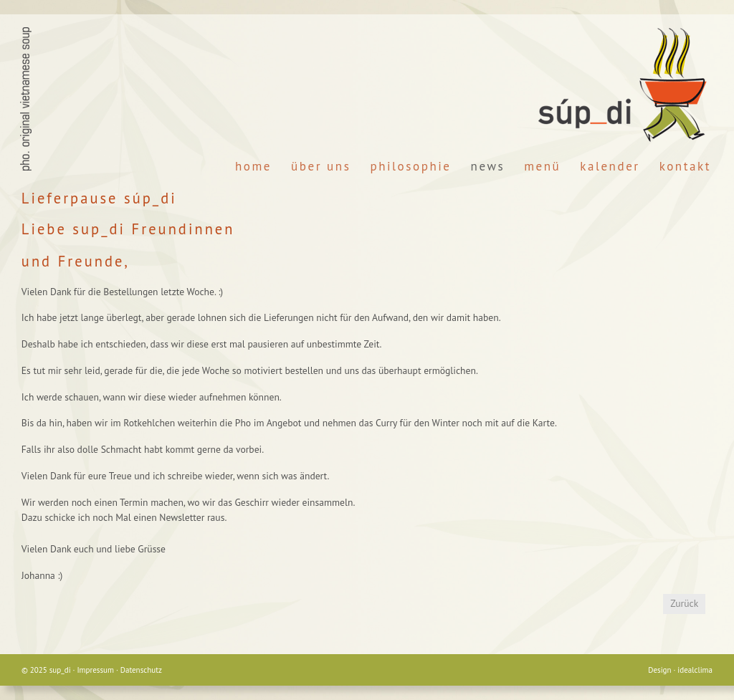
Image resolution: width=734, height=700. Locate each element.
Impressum (95, 670)
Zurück (684, 603)
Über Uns (321, 166)
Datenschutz (141, 670)
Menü (542, 166)
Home (253, 166)
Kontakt (685, 166)
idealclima (695, 670)
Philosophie (410, 166)
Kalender (610, 166)
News (488, 166)
